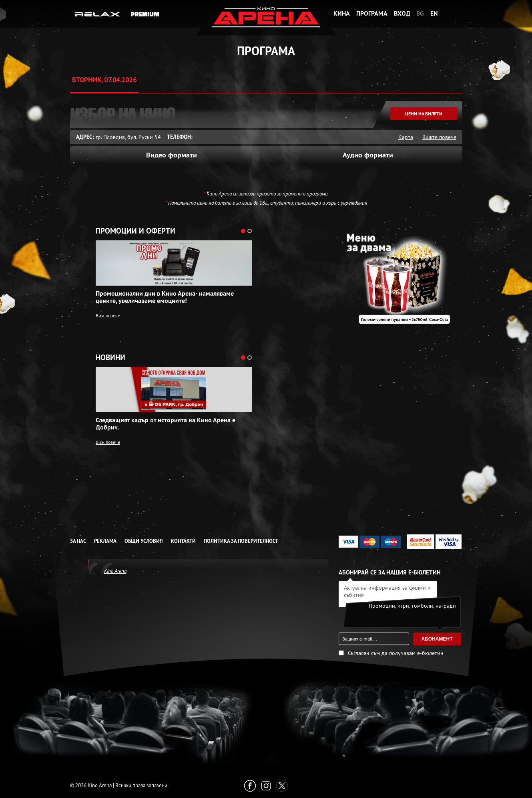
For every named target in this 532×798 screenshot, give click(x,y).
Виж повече (108, 315)
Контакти (183, 541)
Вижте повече (439, 137)
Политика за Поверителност (241, 541)
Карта (406, 137)
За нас (78, 541)
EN (434, 13)
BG (420, 13)
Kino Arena (115, 571)
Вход (402, 13)
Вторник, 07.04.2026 (104, 80)
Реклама (105, 541)
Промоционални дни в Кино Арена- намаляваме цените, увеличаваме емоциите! (165, 297)
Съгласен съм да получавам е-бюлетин (396, 653)
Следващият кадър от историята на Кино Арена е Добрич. (166, 424)
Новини (110, 358)
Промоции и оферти (136, 231)
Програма (372, 13)
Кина (342, 13)
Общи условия (144, 541)
